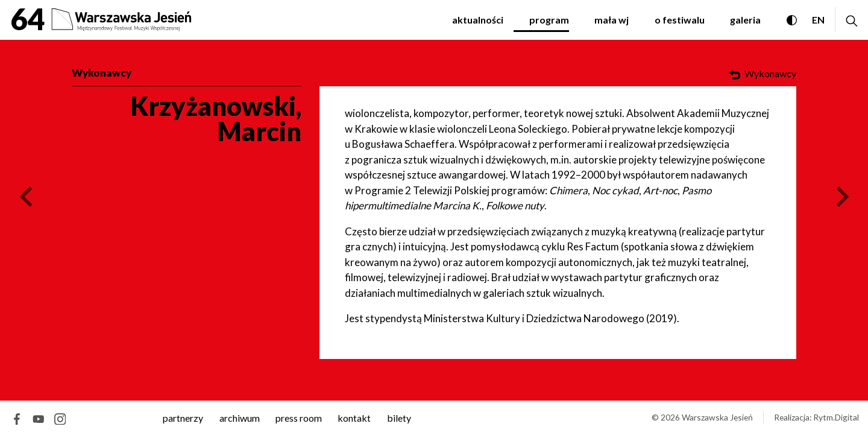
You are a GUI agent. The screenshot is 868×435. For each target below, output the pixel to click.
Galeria (745, 20)
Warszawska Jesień (717, 417)
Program (549, 20)
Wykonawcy (102, 73)
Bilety (399, 418)
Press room (299, 418)
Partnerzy (183, 418)
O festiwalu (680, 20)
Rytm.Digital (836, 417)
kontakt (354, 418)
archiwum (240, 418)
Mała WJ (612, 20)
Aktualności (478, 20)
